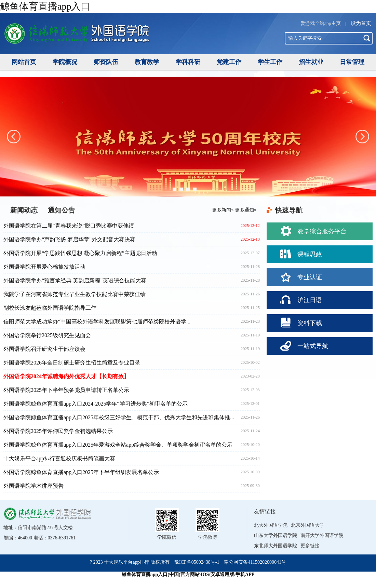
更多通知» (246, 210)
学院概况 (65, 62)
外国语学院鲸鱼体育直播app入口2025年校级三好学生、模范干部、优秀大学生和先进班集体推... (119, 417)
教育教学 (147, 62)
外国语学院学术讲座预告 (33, 486)
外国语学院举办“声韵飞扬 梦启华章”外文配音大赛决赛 (69, 239)
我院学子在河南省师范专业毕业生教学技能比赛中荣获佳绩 (75, 294)
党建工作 (229, 62)
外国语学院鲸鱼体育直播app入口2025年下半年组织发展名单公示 (81, 472)
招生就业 (311, 62)
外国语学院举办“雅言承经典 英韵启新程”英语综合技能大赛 (75, 280)
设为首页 (361, 23)
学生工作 (270, 62)
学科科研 (188, 62)
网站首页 (24, 62)
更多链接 (310, 546)
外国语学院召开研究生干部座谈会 (44, 349)
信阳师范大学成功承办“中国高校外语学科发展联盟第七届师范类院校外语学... (97, 322)
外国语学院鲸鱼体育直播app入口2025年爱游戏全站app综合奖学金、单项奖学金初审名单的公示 (118, 445)
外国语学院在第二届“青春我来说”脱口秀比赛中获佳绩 (69, 226)
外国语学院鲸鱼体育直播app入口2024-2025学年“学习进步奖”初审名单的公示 (96, 404)
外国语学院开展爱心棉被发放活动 (44, 267)
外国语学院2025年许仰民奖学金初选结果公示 (58, 431)
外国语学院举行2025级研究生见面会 (47, 335)
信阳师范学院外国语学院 (77, 38)
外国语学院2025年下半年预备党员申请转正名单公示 (66, 390)
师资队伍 (106, 62)
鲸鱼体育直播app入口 (45, 6)
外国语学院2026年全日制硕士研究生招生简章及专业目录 (72, 363)
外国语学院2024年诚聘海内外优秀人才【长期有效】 (66, 376)
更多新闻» (223, 210)
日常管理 (352, 62)
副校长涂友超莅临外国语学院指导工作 (50, 308)
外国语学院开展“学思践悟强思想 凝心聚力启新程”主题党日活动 (80, 253)
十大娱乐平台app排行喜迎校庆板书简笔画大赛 (59, 458)
